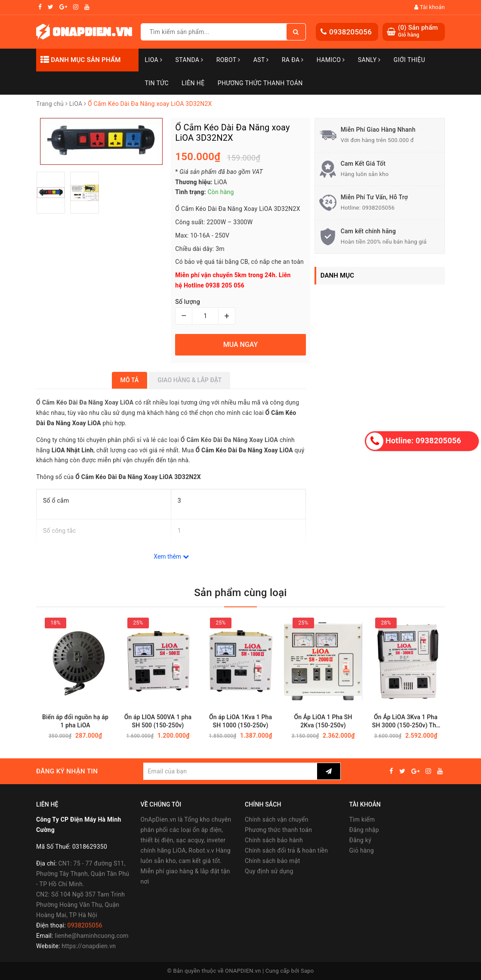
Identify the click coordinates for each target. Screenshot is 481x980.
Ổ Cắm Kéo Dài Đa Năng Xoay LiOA (229, 440)
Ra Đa (293, 60)
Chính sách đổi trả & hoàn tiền (286, 850)
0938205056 (350, 32)
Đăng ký (361, 840)
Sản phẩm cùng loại (240, 593)
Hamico (331, 60)
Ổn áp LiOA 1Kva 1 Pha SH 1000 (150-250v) (240, 721)
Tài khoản (430, 7)
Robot (228, 60)
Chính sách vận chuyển (277, 819)
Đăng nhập (364, 830)
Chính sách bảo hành (274, 840)
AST (261, 60)
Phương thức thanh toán (278, 830)
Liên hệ (193, 83)
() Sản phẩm (418, 31)
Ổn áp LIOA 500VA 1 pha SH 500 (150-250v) (158, 721)
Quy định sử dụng (269, 871)
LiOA (154, 60)
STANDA (189, 60)
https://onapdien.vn (89, 946)
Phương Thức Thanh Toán (260, 83)
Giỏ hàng (362, 850)
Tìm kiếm (362, 819)
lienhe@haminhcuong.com (92, 936)
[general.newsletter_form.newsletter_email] (230, 771)
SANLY (369, 60)
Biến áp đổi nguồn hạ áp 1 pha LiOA (75, 721)
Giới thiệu (409, 60)
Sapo (307, 971)
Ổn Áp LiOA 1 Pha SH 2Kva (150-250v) (323, 721)
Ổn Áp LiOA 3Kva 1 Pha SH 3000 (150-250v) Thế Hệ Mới (406, 722)
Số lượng (187, 302)
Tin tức (157, 83)
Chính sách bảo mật (272, 861)
